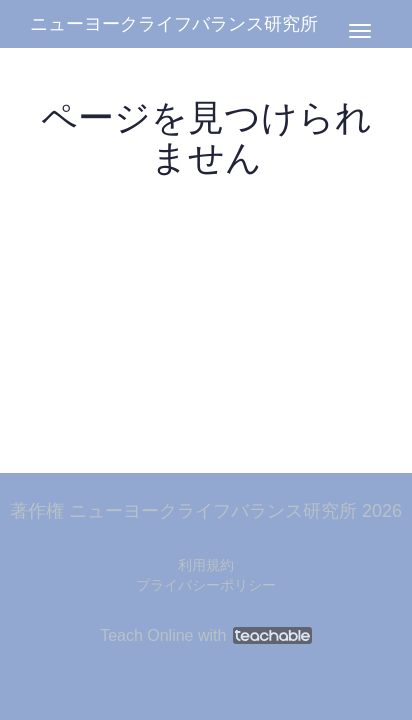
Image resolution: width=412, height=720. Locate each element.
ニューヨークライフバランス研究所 (174, 24)
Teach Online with (206, 635)
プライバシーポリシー (206, 585)
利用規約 (206, 565)
